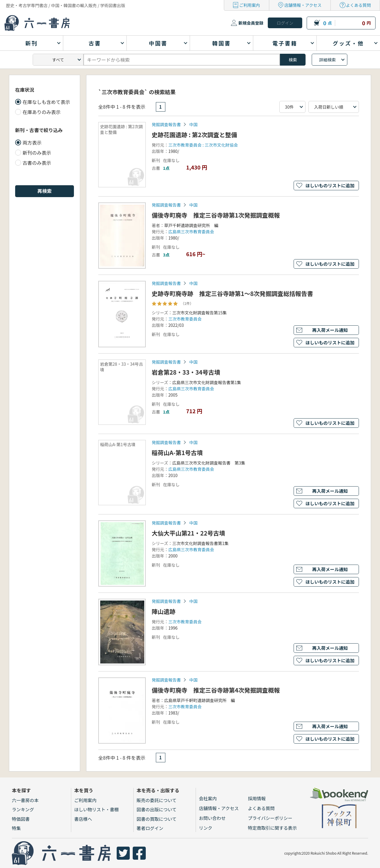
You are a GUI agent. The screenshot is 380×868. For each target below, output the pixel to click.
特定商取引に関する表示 (272, 828)
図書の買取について (157, 819)
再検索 (45, 191)
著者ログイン (150, 828)
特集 (16, 828)
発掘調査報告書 (166, 124)
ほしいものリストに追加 (330, 185)
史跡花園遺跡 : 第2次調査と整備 (194, 135)
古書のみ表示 (37, 163)
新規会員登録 (251, 23)
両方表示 (32, 142)
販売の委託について (157, 800)
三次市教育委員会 (185, 319)
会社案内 (208, 798)
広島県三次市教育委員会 (191, 232)
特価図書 (21, 819)
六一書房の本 (25, 800)
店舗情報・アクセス (303, 5)
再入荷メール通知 (330, 330)
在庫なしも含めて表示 (46, 102)
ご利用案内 (250, 5)
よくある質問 (358, 5)
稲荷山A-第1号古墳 (177, 453)
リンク (206, 828)
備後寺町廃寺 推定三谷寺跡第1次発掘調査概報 (216, 215)
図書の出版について (157, 809)
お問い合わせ (212, 818)
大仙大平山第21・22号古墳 (188, 533)
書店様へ (83, 819)
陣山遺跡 (164, 611)
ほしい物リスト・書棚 (96, 809)
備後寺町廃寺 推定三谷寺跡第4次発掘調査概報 (216, 690)
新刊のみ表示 (37, 153)
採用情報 (257, 798)
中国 (193, 124)
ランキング (23, 809)
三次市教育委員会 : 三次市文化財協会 (203, 145)
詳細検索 (327, 60)
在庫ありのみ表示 (42, 112)
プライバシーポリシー (270, 818)
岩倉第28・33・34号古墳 (186, 372)
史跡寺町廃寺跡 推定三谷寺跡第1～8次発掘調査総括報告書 (232, 293)
